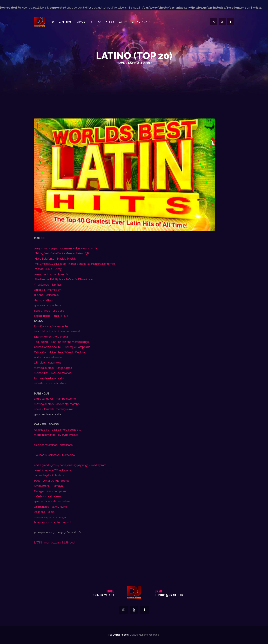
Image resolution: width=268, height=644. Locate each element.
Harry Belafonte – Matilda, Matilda (55, 259)
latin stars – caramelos (48, 363)
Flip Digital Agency (119, 635)
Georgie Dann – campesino (51, 491)
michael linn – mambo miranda (53, 373)
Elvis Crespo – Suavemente (51, 326)
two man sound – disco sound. (52, 522)
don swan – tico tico (87, 248)
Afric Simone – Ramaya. (49, 486)
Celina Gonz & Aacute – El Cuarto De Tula (59, 352)
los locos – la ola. (44, 512)
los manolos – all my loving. (51, 507)
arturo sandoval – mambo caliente (55, 399)
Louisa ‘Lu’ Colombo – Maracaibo (54, 455)
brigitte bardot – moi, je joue (51, 316)
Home (121, 63)
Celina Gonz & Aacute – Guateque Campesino (62, 347)
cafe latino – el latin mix (48, 496)
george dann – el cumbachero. (53, 501)
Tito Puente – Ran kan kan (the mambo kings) (62, 342)
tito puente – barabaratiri (49, 378)
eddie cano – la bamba (48, 357)
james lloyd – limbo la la (49, 475)
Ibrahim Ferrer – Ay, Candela (51, 337)
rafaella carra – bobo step (50, 383)
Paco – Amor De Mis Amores (52, 481)
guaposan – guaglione (48, 305)
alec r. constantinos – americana (53, 445)
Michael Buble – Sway (48, 269)
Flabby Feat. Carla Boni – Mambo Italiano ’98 (61, 253)
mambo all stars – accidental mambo (57, 404)
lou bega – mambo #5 (48, 290)
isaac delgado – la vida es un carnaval (57, 331)
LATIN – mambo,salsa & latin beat (55, 543)
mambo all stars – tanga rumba (53, 368)
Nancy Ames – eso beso (49, 311)
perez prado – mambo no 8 (51, 274)
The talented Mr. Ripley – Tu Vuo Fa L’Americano (63, 279)
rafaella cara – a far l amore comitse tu (58, 430)
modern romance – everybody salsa (56, 435)
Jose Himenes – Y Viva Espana (52, 470)
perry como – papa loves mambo (55, 248)
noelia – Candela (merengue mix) (54, 409)
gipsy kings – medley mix (90, 465)
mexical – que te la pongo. (50, 517)
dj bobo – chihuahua (47, 295)
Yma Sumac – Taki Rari (48, 285)
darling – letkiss (43, 300)
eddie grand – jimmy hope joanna (54, 465)
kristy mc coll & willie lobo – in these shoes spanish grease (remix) (74, 264)
